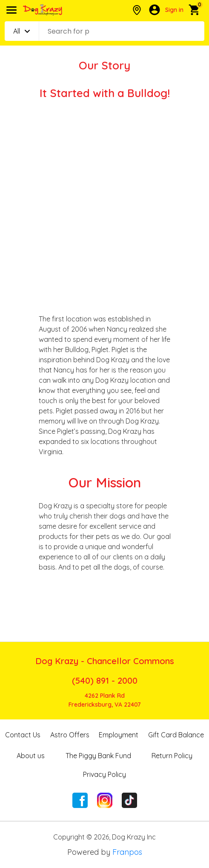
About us (31, 756)
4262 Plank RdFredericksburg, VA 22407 (105, 700)
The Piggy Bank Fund (98, 756)
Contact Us (23, 735)
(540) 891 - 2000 (105, 680)
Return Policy (172, 756)
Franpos (127, 852)
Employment (119, 735)
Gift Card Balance (176, 735)
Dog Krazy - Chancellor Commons (105, 661)
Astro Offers (70, 735)
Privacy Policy (104, 774)
